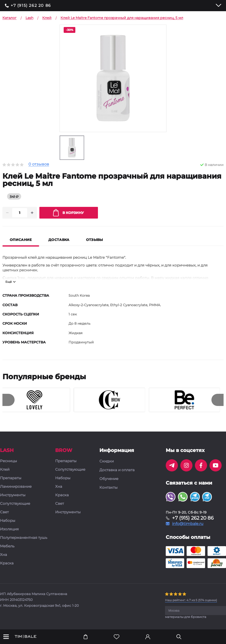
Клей (5, 470)
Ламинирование (16, 487)
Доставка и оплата (117, 470)
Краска (7, 564)
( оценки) (191, 600)
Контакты (109, 488)
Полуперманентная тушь (24, 538)
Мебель (7, 547)
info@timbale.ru (188, 524)
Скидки (107, 461)
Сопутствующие (15, 504)
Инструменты (13, 495)
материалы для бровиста (186, 617)
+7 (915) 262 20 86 (31, 6)
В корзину (68, 213)
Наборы (8, 521)
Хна (4, 555)
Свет (4, 512)
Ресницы (9, 461)
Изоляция (9, 529)
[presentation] (9, 400)
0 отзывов (39, 164)
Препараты (11, 478)
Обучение (109, 479)
